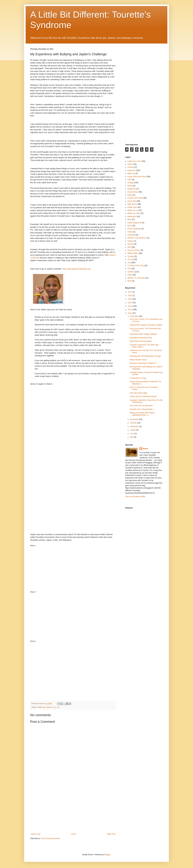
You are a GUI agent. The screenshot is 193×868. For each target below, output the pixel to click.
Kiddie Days (41, 707)
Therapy (131, 256)
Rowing (130, 241)
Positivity (131, 235)
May (132, 437)
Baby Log (131, 173)
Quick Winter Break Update (141, 341)
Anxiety (130, 167)
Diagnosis (131, 189)
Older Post (111, 834)
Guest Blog (132, 201)
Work (130, 281)
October (134, 423)
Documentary (133, 192)
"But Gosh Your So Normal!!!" (141, 406)
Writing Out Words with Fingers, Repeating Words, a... (142, 414)
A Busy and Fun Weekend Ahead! (143, 396)
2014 (130, 303)
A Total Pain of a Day (138, 378)
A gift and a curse (134, 161)
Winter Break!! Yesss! (138, 360)
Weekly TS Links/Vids (136, 278)
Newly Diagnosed (134, 223)
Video (130, 275)
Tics (58, 707)
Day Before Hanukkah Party (141, 338)
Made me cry (51, 707)
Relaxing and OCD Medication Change (145, 356)
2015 (130, 299)
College (131, 183)
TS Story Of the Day (135, 266)
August (133, 430)
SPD (129, 247)
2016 (130, 296)
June (132, 434)
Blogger (107, 855)
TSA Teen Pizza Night (138, 393)
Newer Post (36, 834)
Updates (131, 272)
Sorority (131, 244)
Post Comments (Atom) (51, 838)
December (135, 316)
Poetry (130, 232)
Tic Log (130, 259)
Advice (130, 164)
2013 (130, 306)
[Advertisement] (73, 810)
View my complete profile (135, 497)
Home (74, 834)
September (135, 426)
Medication (132, 216)
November (135, 419)
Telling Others (133, 253)
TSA (129, 269)
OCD (129, 226)
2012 (130, 310)
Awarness (131, 170)
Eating (130, 195)
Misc (129, 219)
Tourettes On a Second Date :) (142, 409)
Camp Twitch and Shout (137, 177)
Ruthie (145, 449)
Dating (130, 186)
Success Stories (134, 250)
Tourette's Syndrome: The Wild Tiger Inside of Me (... (144, 346)
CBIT (129, 180)
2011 (130, 313)
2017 (130, 292)
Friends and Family (135, 198)
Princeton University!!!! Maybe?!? (143, 363)
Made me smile (134, 213)
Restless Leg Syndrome (137, 238)
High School (132, 204)
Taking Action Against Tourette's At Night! (146, 325)
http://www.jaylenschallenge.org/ (76, 269)
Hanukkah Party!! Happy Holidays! (143, 334)
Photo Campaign (134, 229)
